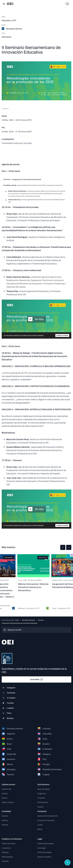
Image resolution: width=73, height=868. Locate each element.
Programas (42, 794)
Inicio (17, 620)
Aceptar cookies (62, 335)
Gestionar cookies (44, 857)
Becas (40, 829)
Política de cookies (44, 852)
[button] (63, 547)
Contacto (5, 861)
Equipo (4, 798)
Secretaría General (28, 620)
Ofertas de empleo (9, 844)
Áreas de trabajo (44, 789)
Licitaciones (6, 848)
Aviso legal (42, 848)
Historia (5, 794)
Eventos (41, 620)
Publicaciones (43, 802)
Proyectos (41, 798)
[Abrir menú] (4, 4)
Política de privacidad (45, 844)
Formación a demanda (46, 820)
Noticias (5, 820)
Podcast (5, 825)
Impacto (40, 807)
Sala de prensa (7, 857)
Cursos (40, 825)
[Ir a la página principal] (10, 4)
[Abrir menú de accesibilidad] (67, 862)
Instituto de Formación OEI (47, 816)
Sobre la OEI (6, 789)
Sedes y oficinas (8, 802)
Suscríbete (36, 680)
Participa (5, 852)
